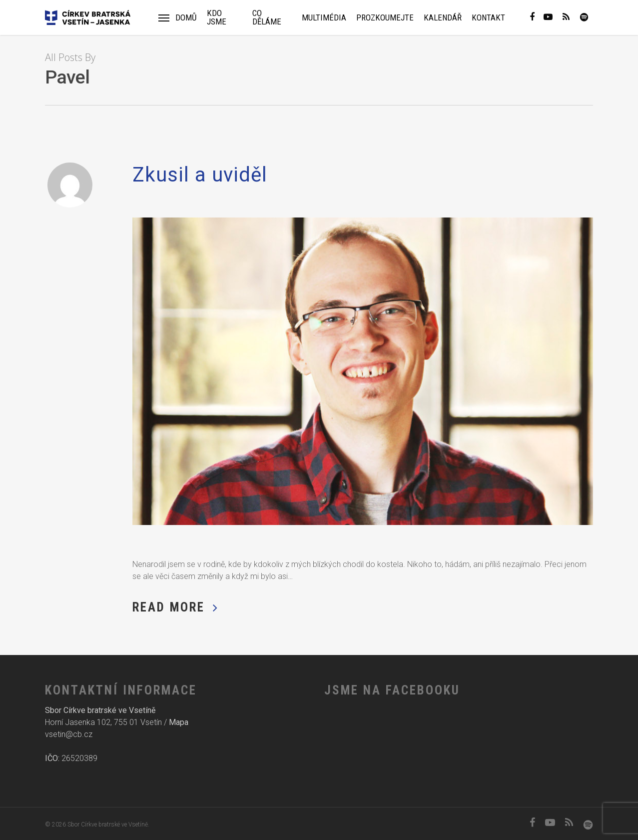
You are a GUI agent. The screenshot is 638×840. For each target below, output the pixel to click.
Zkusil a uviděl (200, 175)
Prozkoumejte (385, 18)
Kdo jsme (217, 17)
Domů (186, 18)
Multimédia (324, 18)
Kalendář (443, 18)
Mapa (179, 722)
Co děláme (267, 17)
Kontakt (488, 18)
